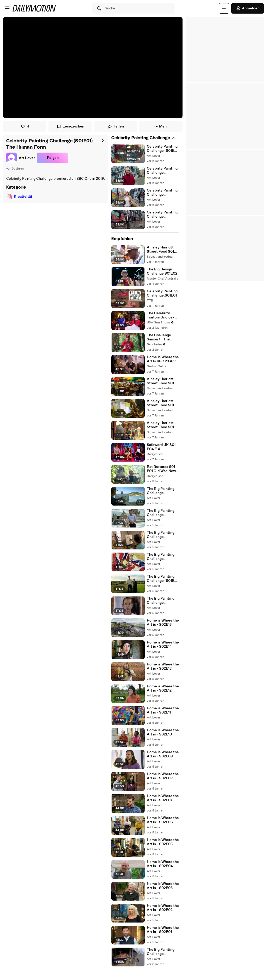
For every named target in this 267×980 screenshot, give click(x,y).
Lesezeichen (70, 126)
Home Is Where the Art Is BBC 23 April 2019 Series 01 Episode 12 (163, 359)
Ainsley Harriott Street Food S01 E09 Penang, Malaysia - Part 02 (162, 403)
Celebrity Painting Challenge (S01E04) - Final (162, 214)
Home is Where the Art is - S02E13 (163, 666)
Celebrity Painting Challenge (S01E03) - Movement (162, 193)
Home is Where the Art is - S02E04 (163, 864)
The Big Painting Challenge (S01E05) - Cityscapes (161, 513)
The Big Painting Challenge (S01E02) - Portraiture (161, 601)
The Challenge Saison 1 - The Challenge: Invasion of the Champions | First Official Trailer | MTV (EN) (162, 337)
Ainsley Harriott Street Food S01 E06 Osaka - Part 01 (161, 250)
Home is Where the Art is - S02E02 (163, 908)
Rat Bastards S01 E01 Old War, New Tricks (161, 469)
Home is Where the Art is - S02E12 (163, 688)
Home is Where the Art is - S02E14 (163, 645)
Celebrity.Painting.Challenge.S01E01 (163, 293)
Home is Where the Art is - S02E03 (163, 886)
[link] (21, 158)
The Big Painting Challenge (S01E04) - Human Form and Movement (162, 535)
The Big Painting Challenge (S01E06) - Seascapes (161, 491)
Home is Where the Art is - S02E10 (163, 732)
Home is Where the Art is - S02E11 (163, 710)
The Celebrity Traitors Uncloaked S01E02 (163, 315)
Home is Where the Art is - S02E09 (163, 754)
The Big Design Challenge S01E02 (162, 271)
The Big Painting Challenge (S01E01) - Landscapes (163, 579)
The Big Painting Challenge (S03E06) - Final (161, 952)
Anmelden (248, 8)
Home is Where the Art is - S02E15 (163, 623)
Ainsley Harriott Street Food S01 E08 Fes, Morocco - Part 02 (162, 425)
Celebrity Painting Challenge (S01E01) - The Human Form (163, 149)
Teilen (116, 126)
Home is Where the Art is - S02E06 (163, 820)
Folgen (53, 158)
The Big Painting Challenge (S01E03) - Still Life (161, 557)
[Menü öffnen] (7, 8)
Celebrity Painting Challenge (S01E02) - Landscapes (162, 171)
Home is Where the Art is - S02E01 (163, 930)
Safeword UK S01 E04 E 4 (161, 447)
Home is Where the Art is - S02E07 (163, 798)
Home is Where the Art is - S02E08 (163, 776)
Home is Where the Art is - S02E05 (163, 842)
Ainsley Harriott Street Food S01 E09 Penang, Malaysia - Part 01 (162, 381)
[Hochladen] (224, 8)
